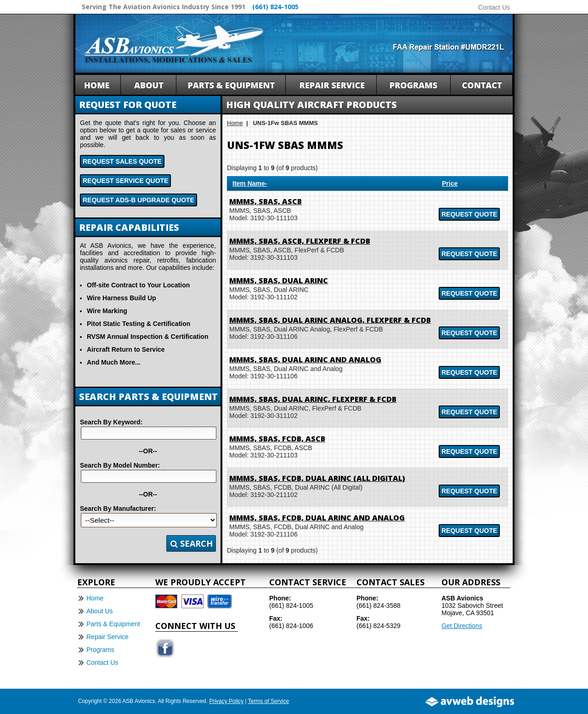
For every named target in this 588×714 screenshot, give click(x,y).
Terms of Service (269, 701)
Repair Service (107, 637)
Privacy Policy (226, 701)
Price (450, 183)
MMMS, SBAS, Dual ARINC (279, 280)
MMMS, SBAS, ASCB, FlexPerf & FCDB (300, 241)
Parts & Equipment (113, 624)
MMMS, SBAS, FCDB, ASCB (277, 439)
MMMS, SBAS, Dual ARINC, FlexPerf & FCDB (313, 399)
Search (192, 543)
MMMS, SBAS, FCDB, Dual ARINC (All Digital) (317, 478)
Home (235, 123)
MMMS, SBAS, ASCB (266, 201)
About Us (100, 611)
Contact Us (494, 7)
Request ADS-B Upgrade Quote (139, 200)
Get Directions (462, 626)
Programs (100, 650)
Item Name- (250, 183)
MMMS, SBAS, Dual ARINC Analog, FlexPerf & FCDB (330, 320)
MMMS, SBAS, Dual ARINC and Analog (305, 360)
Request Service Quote (125, 181)
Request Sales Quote (122, 161)
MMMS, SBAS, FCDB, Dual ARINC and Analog (317, 518)
